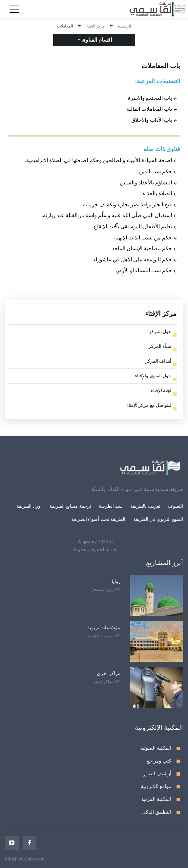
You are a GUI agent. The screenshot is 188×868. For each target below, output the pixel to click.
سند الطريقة (111, 506)
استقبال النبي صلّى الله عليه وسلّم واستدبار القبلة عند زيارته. (107, 215)
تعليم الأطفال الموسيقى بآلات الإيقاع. (132, 226)
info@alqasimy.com (25, 859)
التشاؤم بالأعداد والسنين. (145, 183)
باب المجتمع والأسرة (150, 98)
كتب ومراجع (159, 761)
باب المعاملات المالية (149, 109)
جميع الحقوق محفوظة (94, 550)
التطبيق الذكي (157, 812)
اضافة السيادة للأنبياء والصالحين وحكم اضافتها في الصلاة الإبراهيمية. (98, 160)
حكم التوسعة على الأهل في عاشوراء (133, 260)
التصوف (176, 506)
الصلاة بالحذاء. (157, 193)
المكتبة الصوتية (156, 748)
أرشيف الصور (157, 774)
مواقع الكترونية (156, 786)
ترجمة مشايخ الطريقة (70, 506)
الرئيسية (124, 26)
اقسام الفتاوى (96, 40)
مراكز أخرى (109, 673)
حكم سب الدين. (155, 171)
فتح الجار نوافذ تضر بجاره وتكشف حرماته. (127, 205)
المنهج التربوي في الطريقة (158, 519)
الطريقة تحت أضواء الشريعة (99, 519)
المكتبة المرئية (156, 799)
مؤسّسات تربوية (104, 628)
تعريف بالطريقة (145, 506)
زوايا (116, 581)
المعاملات (65, 26)
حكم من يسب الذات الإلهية (143, 238)
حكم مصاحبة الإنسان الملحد (142, 248)
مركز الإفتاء (95, 26)
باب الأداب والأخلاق (152, 120)
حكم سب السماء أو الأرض (144, 270)
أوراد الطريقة (29, 506)
